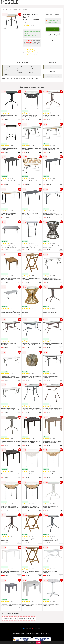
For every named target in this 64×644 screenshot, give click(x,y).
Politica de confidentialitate (33, 633)
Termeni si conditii (18, 633)
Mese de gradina (7, 9)
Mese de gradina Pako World (21, 9)
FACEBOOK (27, 629)
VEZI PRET (53, 29)
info (19, 119)
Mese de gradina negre (9, 619)
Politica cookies (46, 633)
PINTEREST (36, 629)
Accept (38, 643)
